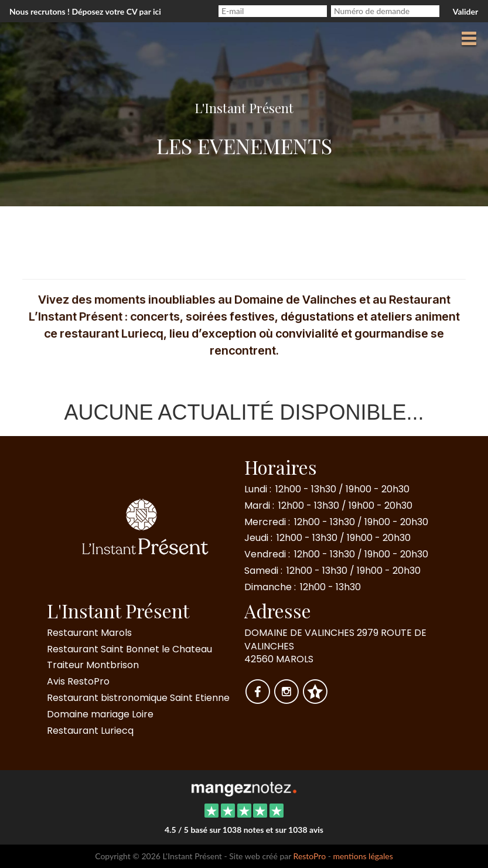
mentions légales (363, 856)
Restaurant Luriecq (90, 731)
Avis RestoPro (78, 681)
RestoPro (310, 856)
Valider (465, 11)
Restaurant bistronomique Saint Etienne (138, 698)
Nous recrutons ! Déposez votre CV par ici (85, 11)
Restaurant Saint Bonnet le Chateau (129, 649)
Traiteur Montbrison (93, 665)
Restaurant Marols (89, 633)
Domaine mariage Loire (100, 714)
